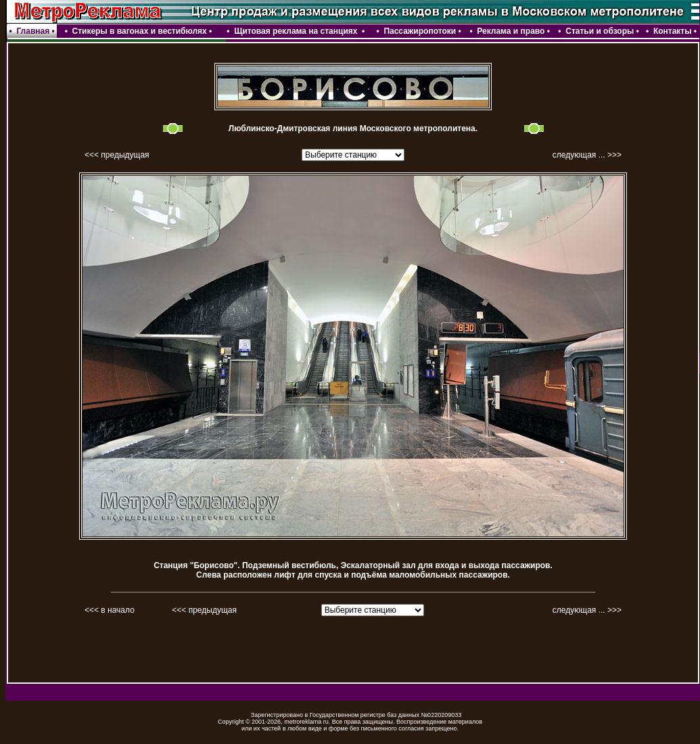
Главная (33, 31)
